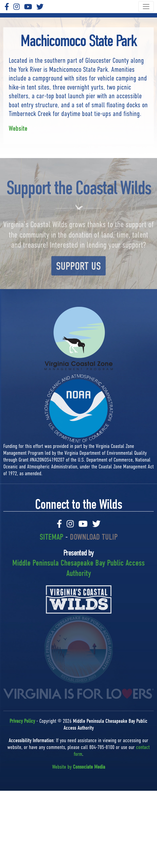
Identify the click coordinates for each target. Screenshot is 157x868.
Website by (79, 767)
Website (18, 129)
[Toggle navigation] (146, 7)
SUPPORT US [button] (78, 278)
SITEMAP (51, 537)
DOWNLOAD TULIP (94, 537)
